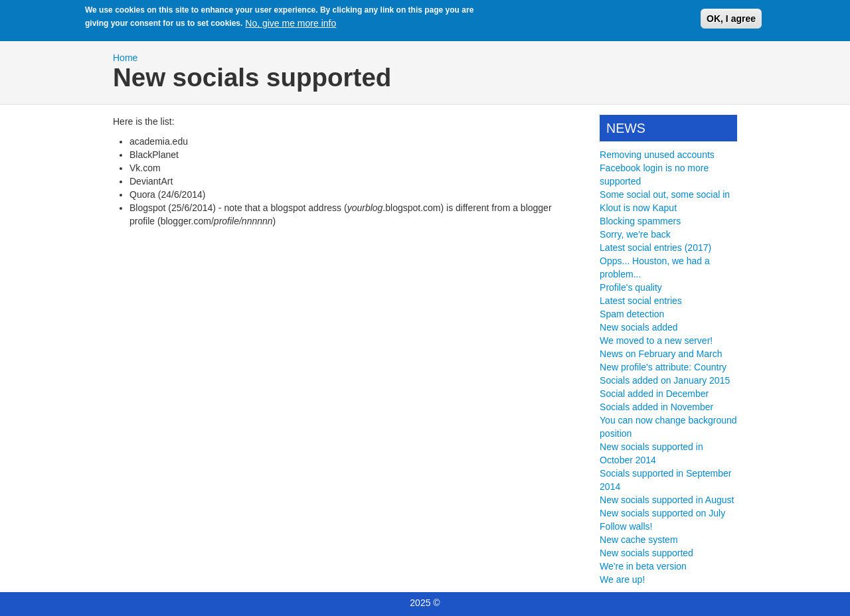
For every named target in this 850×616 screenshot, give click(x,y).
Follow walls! (626, 526)
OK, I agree (731, 15)
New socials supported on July (662, 513)
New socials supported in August (667, 500)
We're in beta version (643, 566)
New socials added (639, 327)
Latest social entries (641, 301)
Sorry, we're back (635, 234)
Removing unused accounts (657, 155)
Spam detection (632, 314)
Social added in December (654, 394)
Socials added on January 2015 (665, 380)
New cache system (638, 540)
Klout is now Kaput (638, 208)
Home (125, 58)
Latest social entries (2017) (655, 248)
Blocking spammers (640, 221)
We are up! (622, 579)
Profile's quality (631, 287)
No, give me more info (291, 21)
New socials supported (646, 553)
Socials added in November (656, 407)
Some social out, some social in (665, 194)
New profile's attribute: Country (663, 367)
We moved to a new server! (656, 341)
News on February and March (661, 354)
